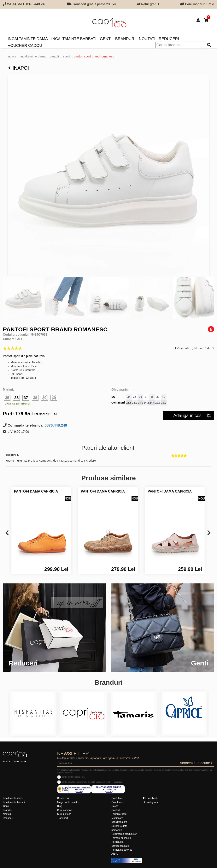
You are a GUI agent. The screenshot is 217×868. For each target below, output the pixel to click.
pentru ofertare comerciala (73, 777)
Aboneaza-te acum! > (196, 763)
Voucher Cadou (25, 45)
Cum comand (65, 810)
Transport (63, 818)
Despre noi (63, 798)
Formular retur (119, 814)
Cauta (115, 806)
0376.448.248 (55, 425)
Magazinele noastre (68, 802)
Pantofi (54, 56)
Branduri (125, 39)
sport (66, 56)
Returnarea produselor (124, 834)
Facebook (150, 798)
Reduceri (169, 39)
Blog (60, 806)
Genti (106, 39)
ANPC (115, 854)
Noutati (147, 39)
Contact (116, 810)
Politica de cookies (122, 850)
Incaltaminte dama (28, 39)
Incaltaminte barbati (74, 39)
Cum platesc (64, 814)
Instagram (150, 802)
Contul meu (118, 798)
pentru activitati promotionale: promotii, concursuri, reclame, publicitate (92, 782)
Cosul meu (117, 802)
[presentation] (7, 533)
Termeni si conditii (121, 838)
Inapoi (19, 68)
